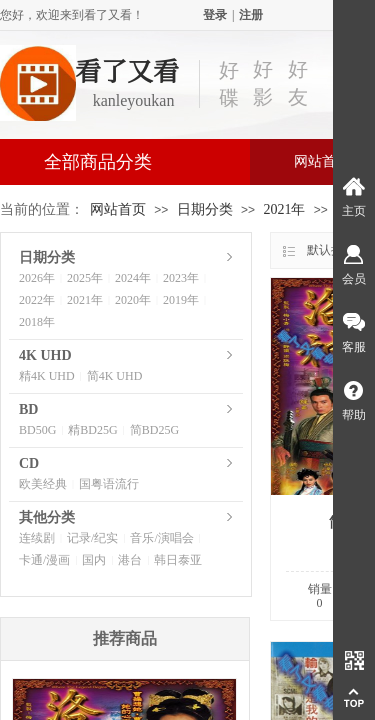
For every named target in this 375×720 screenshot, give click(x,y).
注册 (251, 15)
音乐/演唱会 (161, 538)
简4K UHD (115, 376)
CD (29, 463)
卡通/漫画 (44, 560)
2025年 (85, 278)
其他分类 (47, 517)
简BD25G (154, 430)
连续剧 (37, 538)
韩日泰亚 (178, 560)
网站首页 (118, 209)
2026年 (37, 278)
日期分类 (205, 209)
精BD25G (92, 430)
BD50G (37, 430)
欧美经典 (43, 484)
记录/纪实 (92, 538)
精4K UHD (47, 376)
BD (28, 409)
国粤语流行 (109, 484)
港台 (130, 560)
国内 (94, 560)
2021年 (284, 209)
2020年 (133, 300)
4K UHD (45, 355)
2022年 (37, 300)
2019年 (181, 300)
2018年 (37, 322)
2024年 (133, 278)
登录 (215, 15)
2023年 (181, 278)
